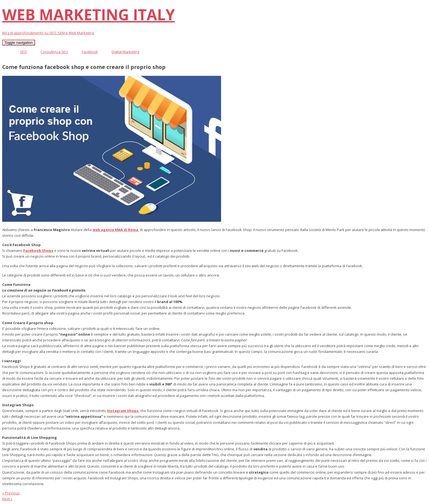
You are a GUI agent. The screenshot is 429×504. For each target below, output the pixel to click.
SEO (23, 52)
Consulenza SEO (54, 52)
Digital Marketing (125, 52)
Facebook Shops (38, 250)
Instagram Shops (123, 411)
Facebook (90, 52)
